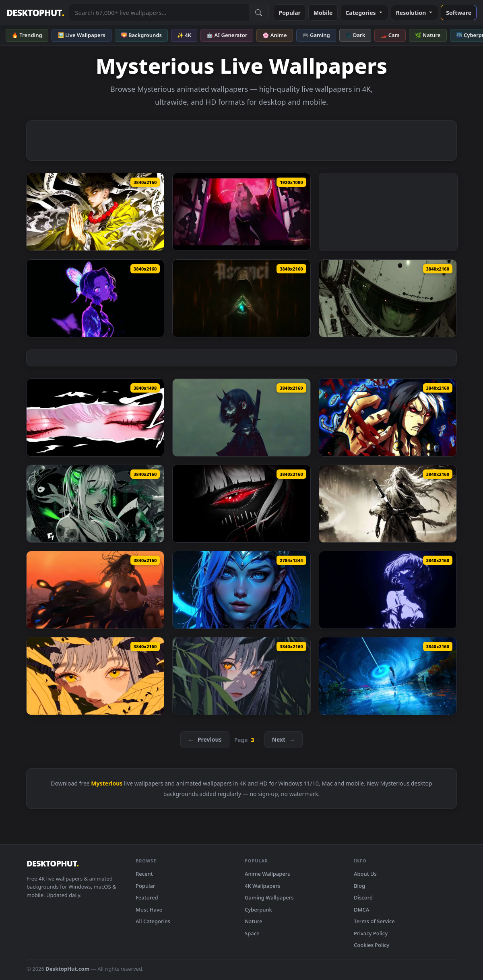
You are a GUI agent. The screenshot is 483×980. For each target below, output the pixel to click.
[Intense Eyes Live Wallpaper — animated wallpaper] (95, 418)
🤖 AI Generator (227, 35)
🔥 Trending (27, 35)
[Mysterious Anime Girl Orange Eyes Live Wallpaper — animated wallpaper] (241, 676)
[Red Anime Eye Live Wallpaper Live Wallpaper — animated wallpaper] (241, 504)
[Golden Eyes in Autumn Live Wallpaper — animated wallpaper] (95, 676)
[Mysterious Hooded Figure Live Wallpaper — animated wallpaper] (241, 298)
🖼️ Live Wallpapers (82, 35)
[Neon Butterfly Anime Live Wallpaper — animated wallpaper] (95, 298)
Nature (253, 921)
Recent (144, 874)
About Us (365, 874)
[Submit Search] (259, 12)
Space (252, 933)
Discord (363, 897)
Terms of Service (374, 921)
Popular (290, 13)
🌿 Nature (428, 35)
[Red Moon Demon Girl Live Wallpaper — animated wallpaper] (241, 212)
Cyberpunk (258, 910)
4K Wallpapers (262, 886)
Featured (147, 897)
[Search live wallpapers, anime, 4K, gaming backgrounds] (159, 12)
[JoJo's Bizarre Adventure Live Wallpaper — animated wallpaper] (388, 418)
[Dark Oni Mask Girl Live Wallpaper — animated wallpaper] (241, 418)
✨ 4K (184, 35)
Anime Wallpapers (267, 874)
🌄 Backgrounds (141, 35)
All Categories (153, 921)
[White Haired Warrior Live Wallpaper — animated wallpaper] (388, 504)
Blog (359, 886)
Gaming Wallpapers (269, 897)
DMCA (361, 910)
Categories (364, 13)
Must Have (149, 910)
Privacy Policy (371, 933)
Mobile (323, 13)
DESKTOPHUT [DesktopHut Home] (35, 13)
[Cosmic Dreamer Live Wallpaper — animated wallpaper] (388, 676)
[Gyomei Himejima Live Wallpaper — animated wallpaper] (95, 212)
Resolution (415, 13)
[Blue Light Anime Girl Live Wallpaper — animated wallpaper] (388, 590)
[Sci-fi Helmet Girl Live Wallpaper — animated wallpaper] (388, 298)
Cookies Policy (372, 945)
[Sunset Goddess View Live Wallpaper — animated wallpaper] (95, 590)
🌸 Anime (275, 35)
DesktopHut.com (67, 969)
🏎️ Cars (390, 35)
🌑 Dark (355, 35)
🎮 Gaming (316, 35)
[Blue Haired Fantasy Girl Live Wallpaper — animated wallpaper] (241, 590)
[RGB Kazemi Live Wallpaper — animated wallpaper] (95, 504)
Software (459, 13)
